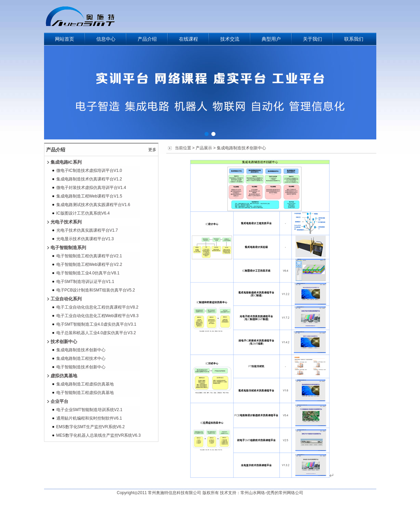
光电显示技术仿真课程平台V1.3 (85, 239)
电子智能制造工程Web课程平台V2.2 (89, 264)
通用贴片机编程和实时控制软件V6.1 (89, 418)
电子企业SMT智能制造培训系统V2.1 (89, 410)
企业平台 (59, 401)
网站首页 (65, 39)
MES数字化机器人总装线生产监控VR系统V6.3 (99, 435)
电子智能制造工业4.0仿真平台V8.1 (88, 273)
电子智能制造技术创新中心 (81, 367)
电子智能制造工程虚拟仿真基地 (85, 393)
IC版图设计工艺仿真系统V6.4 (83, 213)
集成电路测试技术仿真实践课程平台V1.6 (93, 205)
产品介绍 (147, 39)
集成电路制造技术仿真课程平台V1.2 (89, 179)
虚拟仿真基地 (64, 376)
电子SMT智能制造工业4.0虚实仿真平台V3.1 (96, 324)
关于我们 (312, 39)
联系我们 (354, 39)
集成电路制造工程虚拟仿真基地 (85, 384)
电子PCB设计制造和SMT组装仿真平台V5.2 (96, 290)
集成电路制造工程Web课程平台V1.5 (89, 196)
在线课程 (188, 39)
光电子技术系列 (66, 222)
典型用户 (271, 39)
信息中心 (106, 39)
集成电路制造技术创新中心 (81, 350)
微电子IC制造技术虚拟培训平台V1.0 (89, 171)
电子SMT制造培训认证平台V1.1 (85, 282)
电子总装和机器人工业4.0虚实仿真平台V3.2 (96, 333)
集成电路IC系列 (66, 162)
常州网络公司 (291, 493)
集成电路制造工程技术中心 (81, 358)
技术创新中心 (64, 342)
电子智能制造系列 (68, 248)
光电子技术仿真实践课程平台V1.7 (87, 230)
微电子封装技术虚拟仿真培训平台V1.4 (91, 188)
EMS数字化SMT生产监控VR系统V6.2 (91, 427)
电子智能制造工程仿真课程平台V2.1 (89, 256)
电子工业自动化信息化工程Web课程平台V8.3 (97, 316)
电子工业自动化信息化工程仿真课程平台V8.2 (97, 307)
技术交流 (230, 39)
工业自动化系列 (66, 299)
